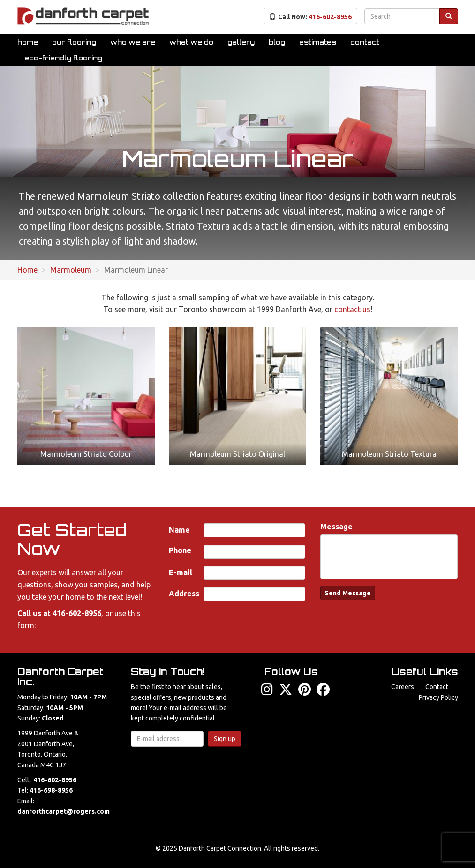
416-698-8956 (51, 790)
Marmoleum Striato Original (237, 454)
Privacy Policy (438, 697)
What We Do (191, 42)
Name (179, 530)
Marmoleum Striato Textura (389, 454)
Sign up (225, 739)
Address (184, 594)
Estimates (318, 42)
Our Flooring (74, 42)
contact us (352, 309)
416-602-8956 (77, 613)
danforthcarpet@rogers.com (64, 811)
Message (336, 527)
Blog (277, 42)
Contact (365, 42)
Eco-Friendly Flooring (63, 58)
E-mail (181, 572)
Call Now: (310, 17)
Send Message (348, 593)
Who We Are (133, 42)
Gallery (241, 42)
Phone (180, 550)
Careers (403, 687)
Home (28, 42)
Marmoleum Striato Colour (86, 454)
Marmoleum (71, 270)
